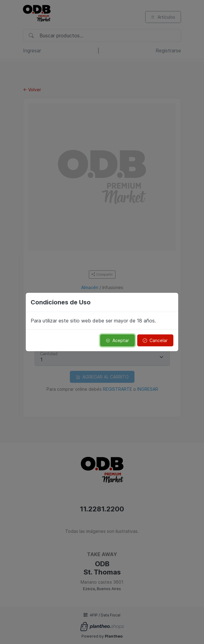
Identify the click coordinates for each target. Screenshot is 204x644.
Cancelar (155, 340)
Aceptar (117, 340)
